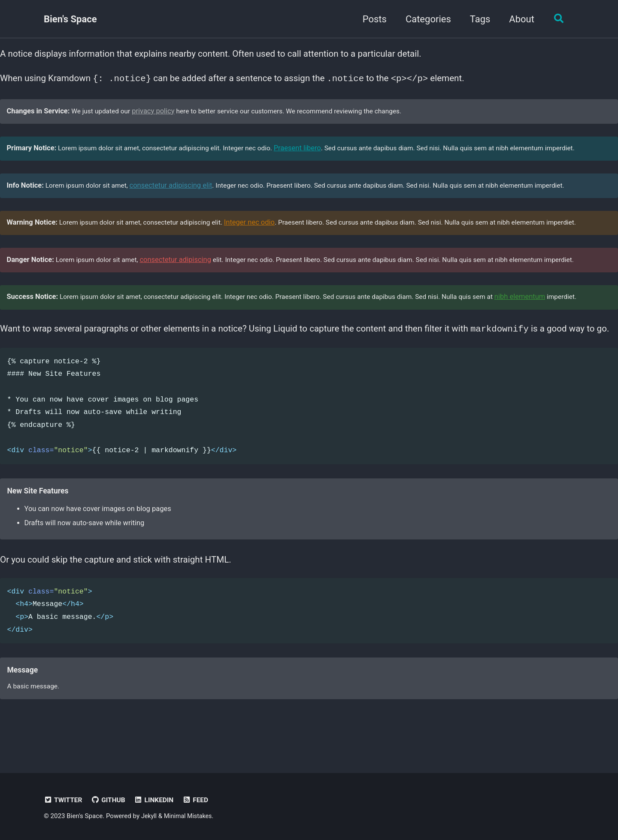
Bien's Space (70, 19)
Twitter (64, 800)
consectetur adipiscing (182, 271)
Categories (425, 19)
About (519, 19)
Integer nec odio (261, 232)
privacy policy (158, 115)
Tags (477, 19)
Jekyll (150, 816)
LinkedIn (159, 800)
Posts (372, 19)
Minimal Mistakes (190, 816)
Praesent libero (313, 154)
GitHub (111, 800)
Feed (201, 800)
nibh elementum (550, 310)
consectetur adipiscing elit (177, 193)
